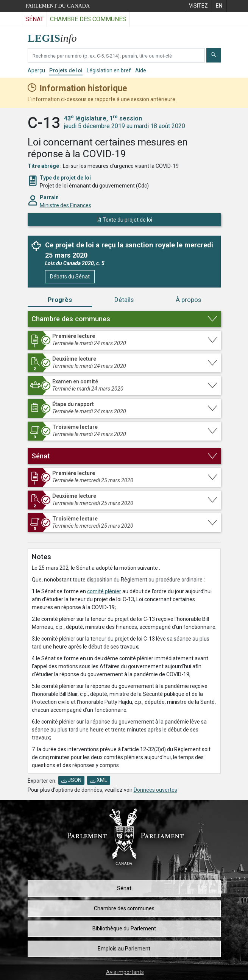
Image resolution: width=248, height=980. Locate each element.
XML (99, 780)
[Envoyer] (214, 55)
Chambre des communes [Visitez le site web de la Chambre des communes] (88, 19)
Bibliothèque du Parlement (124, 928)
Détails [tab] (124, 300)
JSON (71, 780)
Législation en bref (109, 70)
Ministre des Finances (66, 205)
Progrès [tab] (60, 300)
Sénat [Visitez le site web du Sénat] (34, 19)
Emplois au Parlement (124, 949)
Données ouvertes (155, 790)
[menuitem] (198, 6)
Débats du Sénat (70, 277)
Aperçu (36, 70)
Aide (141, 70)
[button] (124, 319)
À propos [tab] (188, 300)
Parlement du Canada (58, 6)
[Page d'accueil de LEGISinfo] (57, 36)
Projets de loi (66, 70)
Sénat (124, 888)
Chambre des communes (124, 908)
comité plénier (104, 591)
